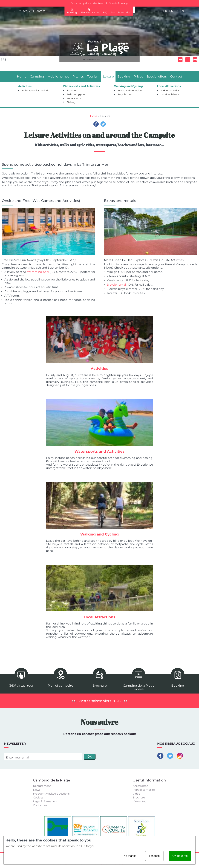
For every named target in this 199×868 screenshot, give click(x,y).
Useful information (149, 780)
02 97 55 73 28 (23, 11)
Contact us (40, 805)
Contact (40, 11)
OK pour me (180, 856)
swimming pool (38, 272)
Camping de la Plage (52, 780)
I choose (154, 856)
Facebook (96, 124)
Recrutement (42, 786)
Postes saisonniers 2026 (99, 701)
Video (136, 794)
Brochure (139, 797)
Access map (141, 786)
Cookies (38, 797)
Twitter (103, 124)
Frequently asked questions (51, 794)
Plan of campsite (144, 790)
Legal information (45, 801)
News (37, 790)
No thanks (130, 856)
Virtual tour (140, 801)
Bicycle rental (116, 285)
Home (93, 116)
